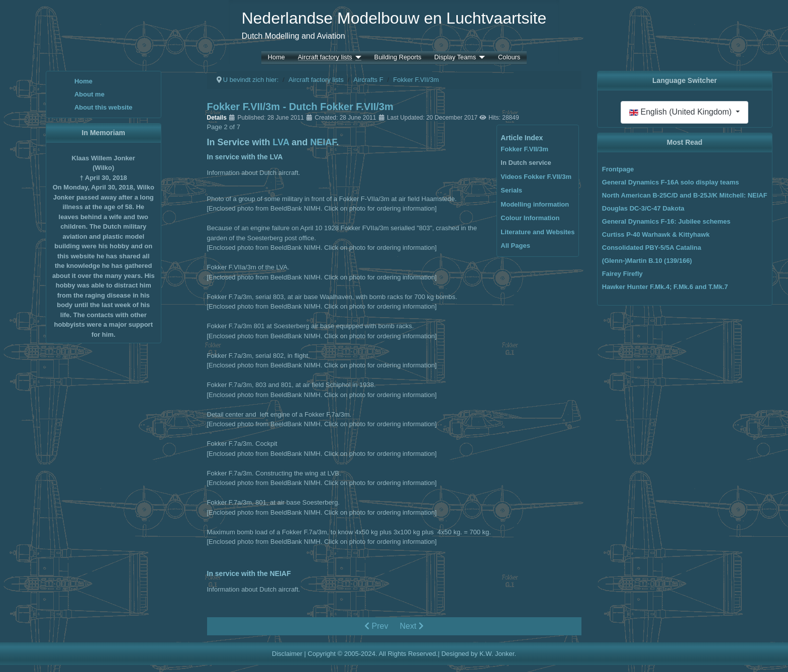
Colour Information (530, 218)
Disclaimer (287, 654)
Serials (511, 190)
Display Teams (455, 58)
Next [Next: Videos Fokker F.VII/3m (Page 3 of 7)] (412, 626)
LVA (281, 142)
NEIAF (323, 142)
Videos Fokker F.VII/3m (536, 177)
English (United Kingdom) (681, 112)
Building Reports (398, 58)
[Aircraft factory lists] (357, 58)
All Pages (515, 246)
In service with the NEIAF (249, 573)
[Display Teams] (480, 58)
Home (276, 58)
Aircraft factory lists (325, 58)
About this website (104, 107)
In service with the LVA (245, 157)
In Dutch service (526, 163)
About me (89, 94)
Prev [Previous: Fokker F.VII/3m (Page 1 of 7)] (376, 626)
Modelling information (535, 204)
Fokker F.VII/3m (524, 149)
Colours (509, 58)
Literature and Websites (537, 232)
